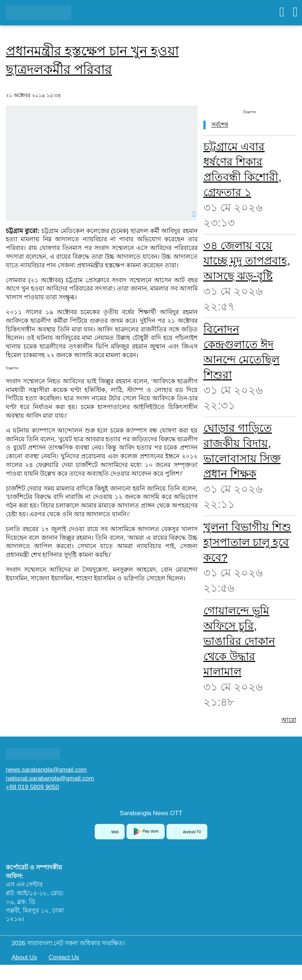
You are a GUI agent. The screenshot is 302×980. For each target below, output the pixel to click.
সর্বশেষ (220, 125)
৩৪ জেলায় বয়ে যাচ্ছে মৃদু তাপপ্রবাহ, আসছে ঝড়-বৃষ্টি (247, 261)
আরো (289, 720)
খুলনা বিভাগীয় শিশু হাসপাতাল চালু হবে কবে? (247, 542)
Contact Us (64, 957)
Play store (146, 831)
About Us (24, 957)
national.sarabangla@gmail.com (50, 778)
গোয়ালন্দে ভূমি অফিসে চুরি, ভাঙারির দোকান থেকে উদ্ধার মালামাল (239, 641)
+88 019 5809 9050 (32, 787)
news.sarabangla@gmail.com (46, 770)
